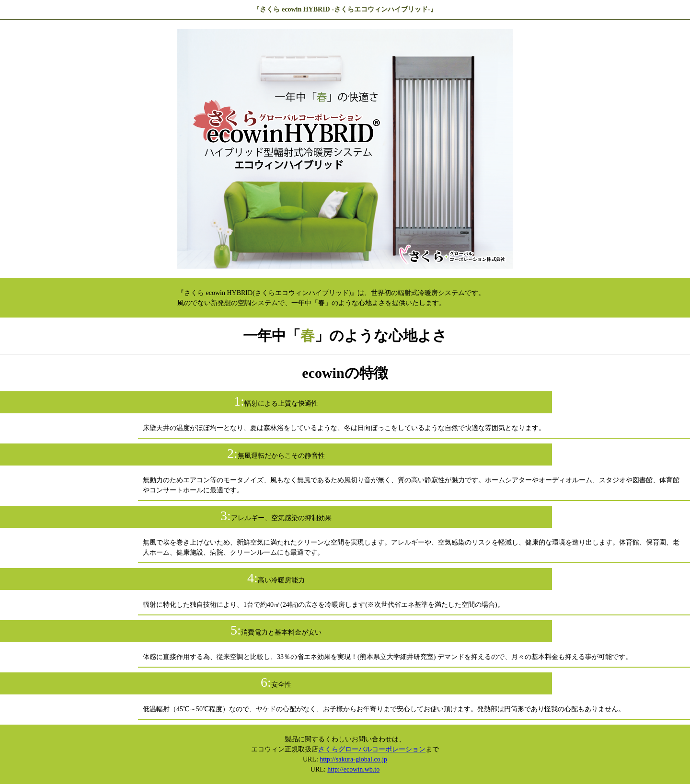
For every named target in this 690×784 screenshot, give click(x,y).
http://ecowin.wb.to (353, 769)
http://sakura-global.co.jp (353, 759)
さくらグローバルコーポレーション (372, 749)
